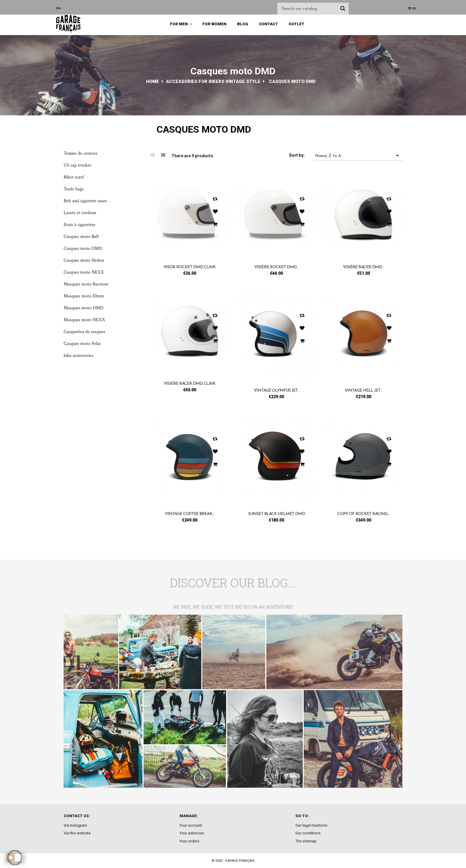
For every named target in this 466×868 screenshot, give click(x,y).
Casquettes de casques (84, 332)
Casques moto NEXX (84, 272)
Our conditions (308, 833)
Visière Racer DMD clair (189, 384)
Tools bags (74, 189)
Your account (191, 825)
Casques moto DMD (83, 248)
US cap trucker (78, 165)
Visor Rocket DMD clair (189, 267)
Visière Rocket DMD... (276, 267)
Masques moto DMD (84, 308)
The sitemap (306, 841)
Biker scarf (74, 177)
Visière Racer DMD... (363, 267)
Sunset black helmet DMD (277, 514)
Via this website (77, 833)
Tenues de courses (81, 153)
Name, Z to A (358, 156)
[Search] (313, 9)
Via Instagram (75, 825)
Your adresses (192, 833)
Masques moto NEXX (84, 320)
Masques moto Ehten (84, 296)
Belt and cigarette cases (85, 201)
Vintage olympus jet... (277, 391)
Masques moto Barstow (86, 284)
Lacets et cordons (80, 213)
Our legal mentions (311, 825)
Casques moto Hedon (84, 260)
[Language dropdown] (59, 8)
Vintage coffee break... (189, 514)
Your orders (189, 841)
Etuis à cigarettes (79, 225)
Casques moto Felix (82, 344)
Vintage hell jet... (363, 391)
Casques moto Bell (81, 237)
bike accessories (78, 355)
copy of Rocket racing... (363, 514)
